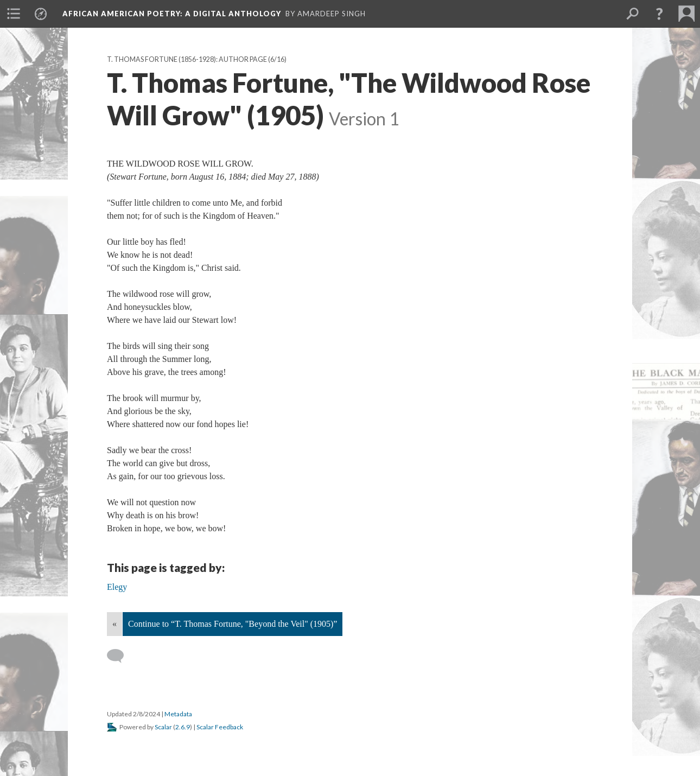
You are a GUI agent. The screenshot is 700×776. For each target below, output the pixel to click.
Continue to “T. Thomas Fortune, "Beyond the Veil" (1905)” (233, 624)
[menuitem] (14, 14)
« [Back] (114, 624)
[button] (659, 14)
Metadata (178, 714)
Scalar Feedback (220, 727)
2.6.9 (183, 727)
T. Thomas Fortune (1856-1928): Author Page (187, 59)
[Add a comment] (120, 656)
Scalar (163, 727)
